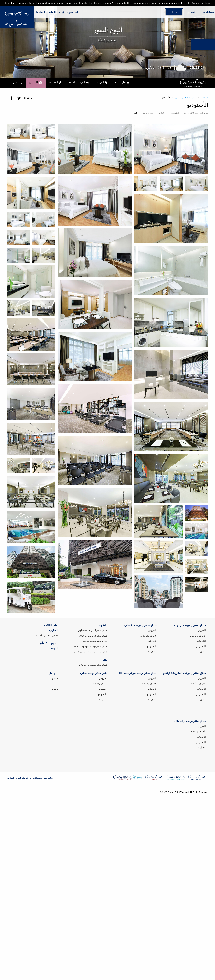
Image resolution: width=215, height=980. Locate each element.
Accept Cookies (201, 3)
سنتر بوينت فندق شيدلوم (185, 98)
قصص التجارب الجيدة (47, 635)
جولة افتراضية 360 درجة (196, 113)
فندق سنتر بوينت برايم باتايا (93, 665)
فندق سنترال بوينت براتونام (93, 636)
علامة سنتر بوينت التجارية (41, 778)
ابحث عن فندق (68, 12)
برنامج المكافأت (49, 644)
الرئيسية (205, 98)
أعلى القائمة (51, 625)
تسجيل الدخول (208, 12)
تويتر (56, 684)
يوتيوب (55, 689)
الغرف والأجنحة (148, 636)
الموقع (55, 649)
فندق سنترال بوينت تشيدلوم (93, 630)
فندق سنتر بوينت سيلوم (95, 641)
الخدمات (175, 113)
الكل (135, 113)
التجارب (52, 12)
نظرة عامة (148, 113)
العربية (193, 12)
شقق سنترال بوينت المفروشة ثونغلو (89, 652)
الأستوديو (152, 646)
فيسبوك (54, 678)
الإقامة (162, 113)
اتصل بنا (41, 12)
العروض (153, 630)
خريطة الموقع (22, 778)
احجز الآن (174, 12)
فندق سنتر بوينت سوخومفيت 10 (91, 646)
